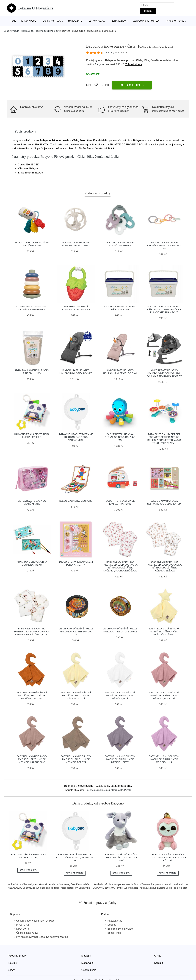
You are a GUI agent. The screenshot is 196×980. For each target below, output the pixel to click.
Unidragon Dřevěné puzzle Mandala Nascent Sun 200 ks (76, 632)
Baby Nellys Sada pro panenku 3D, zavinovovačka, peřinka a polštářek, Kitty (32, 632)
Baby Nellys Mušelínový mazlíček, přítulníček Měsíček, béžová (76, 759)
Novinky (13, 963)
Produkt (15, 31)
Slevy (12, 970)
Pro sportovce (175, 21)
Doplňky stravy (52, 21)
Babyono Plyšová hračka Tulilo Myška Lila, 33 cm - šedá (121, 857)
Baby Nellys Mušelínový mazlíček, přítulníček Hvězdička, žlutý (164, 632)
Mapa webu (88, 963)
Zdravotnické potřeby (147, 21)
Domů (7, 31)
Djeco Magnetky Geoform (76, 501)
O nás (158, 956)
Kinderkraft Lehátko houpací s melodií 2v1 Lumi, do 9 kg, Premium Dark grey (164, 373)
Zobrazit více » (134, 64)
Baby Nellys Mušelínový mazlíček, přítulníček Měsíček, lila (164, 759)
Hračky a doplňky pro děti (47, 31)
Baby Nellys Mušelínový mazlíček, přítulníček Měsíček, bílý (120, 695)
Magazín (86, 956)
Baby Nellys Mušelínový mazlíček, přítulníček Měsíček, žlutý (76, 695)
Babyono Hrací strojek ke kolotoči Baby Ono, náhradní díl (76, 437)
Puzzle (128, 790)
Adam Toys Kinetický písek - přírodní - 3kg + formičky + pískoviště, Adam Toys (164, 309)
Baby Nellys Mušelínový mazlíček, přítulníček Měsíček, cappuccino (32, 759)
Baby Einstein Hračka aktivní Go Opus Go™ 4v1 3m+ (120, 437)
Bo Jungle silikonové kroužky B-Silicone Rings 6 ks (164, 246)
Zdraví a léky (119, 21)
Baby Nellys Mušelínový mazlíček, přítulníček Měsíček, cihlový (32, 695)
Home (13, 21)
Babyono (100, 64)
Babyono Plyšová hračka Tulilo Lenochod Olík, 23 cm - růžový (168, 857)
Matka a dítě (75, 21)
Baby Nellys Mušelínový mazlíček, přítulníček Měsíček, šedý (120, 759)
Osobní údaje (89, 970)
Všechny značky (18, 956)
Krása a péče (29, 21)
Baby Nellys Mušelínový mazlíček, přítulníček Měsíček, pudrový (164, 695)
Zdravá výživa (97, 21)
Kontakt (159, 963)
